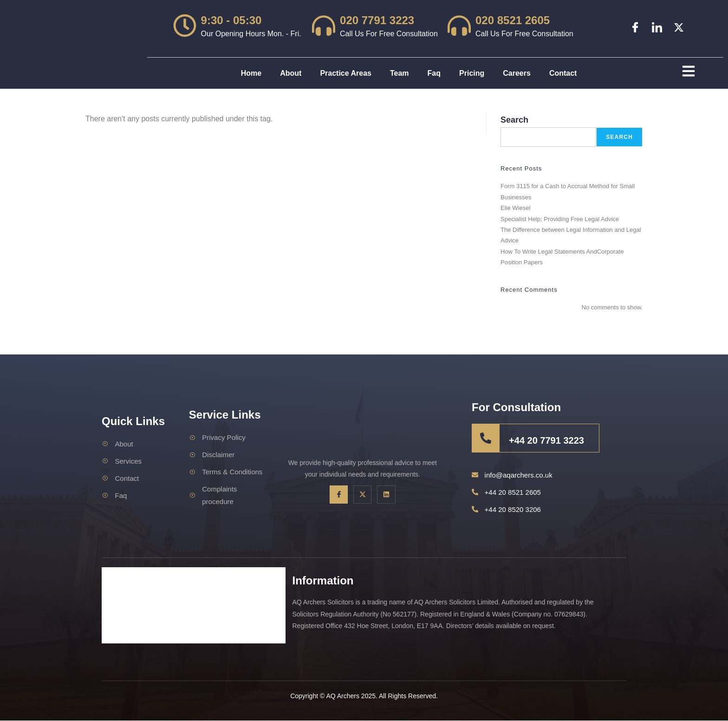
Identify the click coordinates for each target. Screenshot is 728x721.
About (291, 73)
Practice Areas (346, 73)
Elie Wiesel (515, 208)
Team (400, 73)
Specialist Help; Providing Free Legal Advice (560, 219)
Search (514, 120)
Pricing (472, 73)
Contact (563, 73)
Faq (434, 73)
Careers (517, 73)
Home (251, 73)
